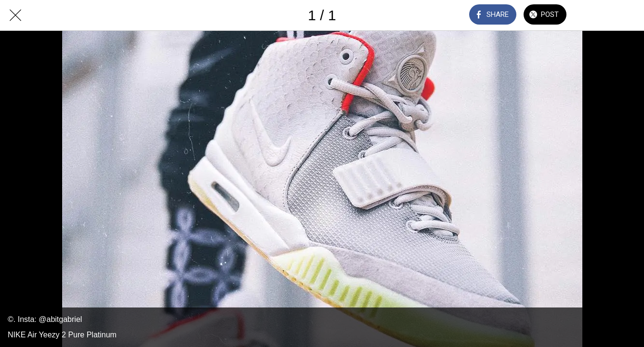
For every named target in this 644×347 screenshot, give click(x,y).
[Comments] (594, 15)
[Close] (15, 15)
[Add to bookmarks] (619, 15)
